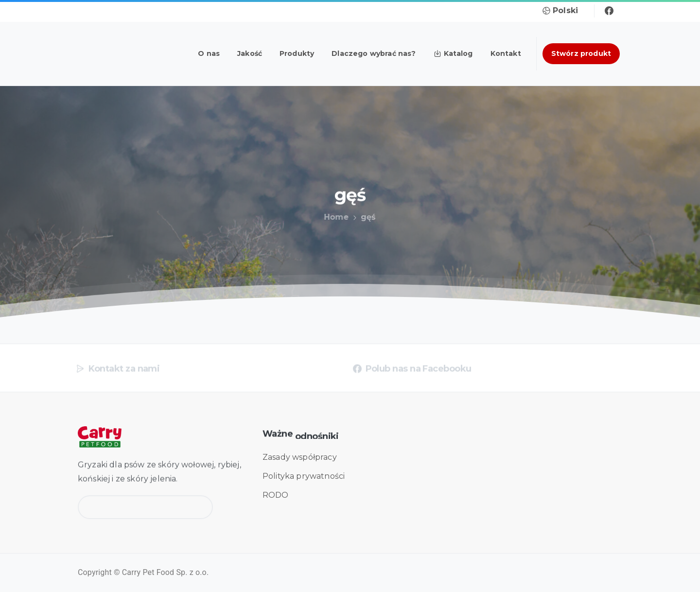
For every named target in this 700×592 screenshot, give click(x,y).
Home (334, 217)
